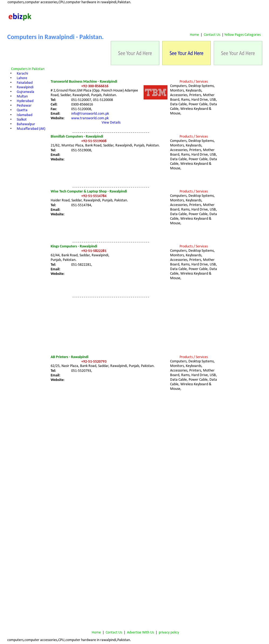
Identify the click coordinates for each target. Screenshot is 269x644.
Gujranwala (25, 92)
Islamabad (25, 115)
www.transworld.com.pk (90, 118)
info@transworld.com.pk (90, 114)
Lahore (22, 78)
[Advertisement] (241, 105)
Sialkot (22, 120)
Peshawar (24, 106)
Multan (22, 97)
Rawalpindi (25, 87)
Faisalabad (25, 83)
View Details (111, 123)
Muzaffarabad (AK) (31, 129)
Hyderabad (25, 101)
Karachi (22, 74)
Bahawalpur (26, 124)
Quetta (22, 110)
